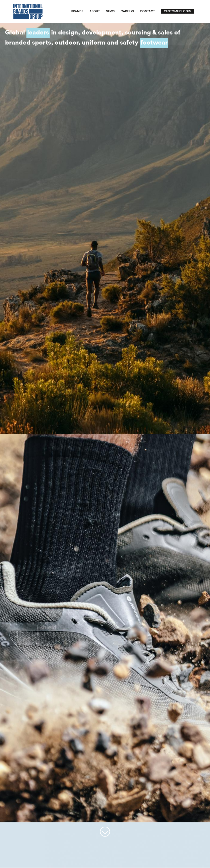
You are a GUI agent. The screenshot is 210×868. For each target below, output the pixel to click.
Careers (127, 11)
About (95, 11)
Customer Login (178, 11)
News (110, 11)
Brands (77, 11)
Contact (147, 11)
